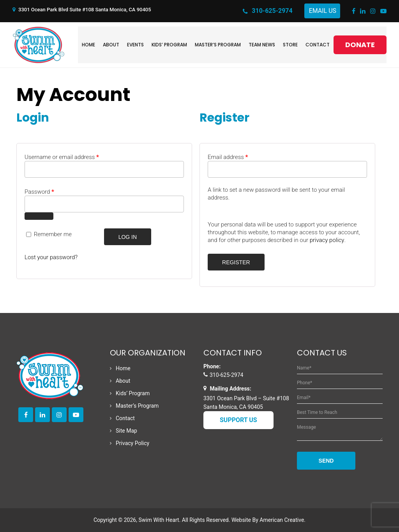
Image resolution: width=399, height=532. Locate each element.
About (123, 381)
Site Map (126, 431)
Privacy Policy (132, 443)
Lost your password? (51, 257)
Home (123, 368)
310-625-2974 (267, 11)
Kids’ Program (133, 393)
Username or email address (62, 157)
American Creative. (282, 520)
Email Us (323, 11)
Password (39, 192)
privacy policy (327, 240)
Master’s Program (137, 406)
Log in (128, 237)
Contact (125, 418)
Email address (228, 157)
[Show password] (39, 216)
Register (236, 262)
